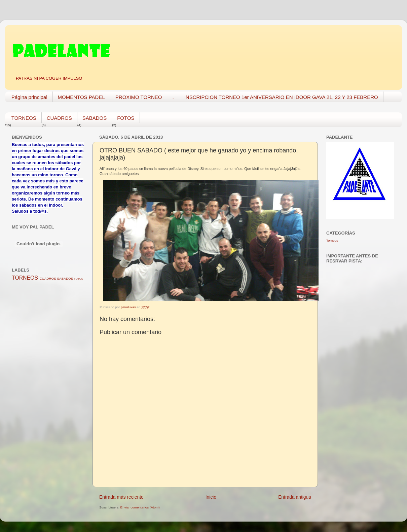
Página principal (29, 97)
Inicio (211, 497)
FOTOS (126, 118)
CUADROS (59, 118)
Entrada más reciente (121, 497)
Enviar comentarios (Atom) (140, 507)
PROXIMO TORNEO (139, 97)
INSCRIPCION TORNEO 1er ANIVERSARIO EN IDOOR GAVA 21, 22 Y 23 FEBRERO (281, 97)
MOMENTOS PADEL (81, 97)
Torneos (332, 240)
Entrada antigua (295, 497)
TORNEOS (24, 118)
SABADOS (95, 118)
